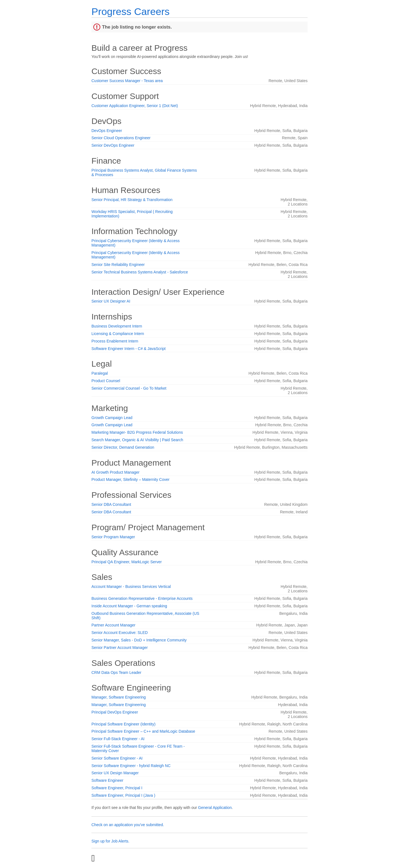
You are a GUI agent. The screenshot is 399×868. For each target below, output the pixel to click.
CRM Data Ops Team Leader (116, 672)
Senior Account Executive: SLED (120, 633)
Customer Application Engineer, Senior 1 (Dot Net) (135, 106)
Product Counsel (106, 381)
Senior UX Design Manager (115, 773)
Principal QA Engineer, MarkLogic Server (127, 562)
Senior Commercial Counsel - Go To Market (129, 388)
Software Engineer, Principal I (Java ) (123, 795)
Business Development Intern (117, 326)
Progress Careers (131, 12)
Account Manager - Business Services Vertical (131, 587)
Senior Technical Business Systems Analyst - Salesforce (140, 272)
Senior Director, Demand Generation (123, 447)
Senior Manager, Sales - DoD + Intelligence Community (139, 640)
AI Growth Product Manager (116, 472)
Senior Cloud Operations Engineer (121, 138)
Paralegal (100, 373)
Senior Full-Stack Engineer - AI (118, 739)
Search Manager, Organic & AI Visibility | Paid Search (137, 440)
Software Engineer (107, 780)
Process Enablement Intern (115, 341)
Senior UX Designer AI (111, 301)
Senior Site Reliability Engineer (118, 265)
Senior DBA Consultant (111, 504)
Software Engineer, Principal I (117, 788)
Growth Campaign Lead (112, 418)
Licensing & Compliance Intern (118, 334)
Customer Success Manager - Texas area (127, 81)
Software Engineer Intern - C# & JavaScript (129, 349)
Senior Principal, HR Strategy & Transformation (132, 200)
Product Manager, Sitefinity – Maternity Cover (131, 479)
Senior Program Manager (113, 537)
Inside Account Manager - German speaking (129, 606)
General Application (215, 808)
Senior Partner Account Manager (120, 648)
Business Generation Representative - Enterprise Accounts (142, 598)
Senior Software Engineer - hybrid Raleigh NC (131, 766)
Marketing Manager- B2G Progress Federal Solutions (137, 432)
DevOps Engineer (107, 131)
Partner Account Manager (113, 625)
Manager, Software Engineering (119, 697)
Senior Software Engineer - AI (117, 758)
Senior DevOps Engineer (113, 145)
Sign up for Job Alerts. (110, 841)
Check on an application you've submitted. (128, 825)
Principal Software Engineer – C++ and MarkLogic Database (143, 731)
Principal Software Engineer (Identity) (123, 724)
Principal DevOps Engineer (115, 712)
